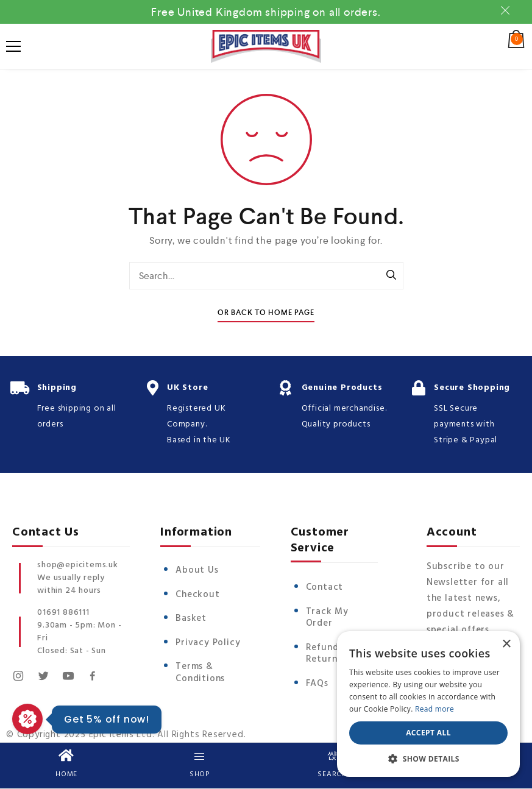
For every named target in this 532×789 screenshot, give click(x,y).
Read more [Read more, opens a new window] (434, 709)
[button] (428, 759)
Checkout (197, 595)
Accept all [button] (428, 733)
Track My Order (327, 618)
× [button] (506, 644)
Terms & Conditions (200, 673)
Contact (325, 587)
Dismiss (507, 10)
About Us (197, 570)
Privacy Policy (208, 643)
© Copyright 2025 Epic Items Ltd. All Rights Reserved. (126, 735)
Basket (191, 618)
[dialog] (428, 704)
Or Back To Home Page (266, 313)
